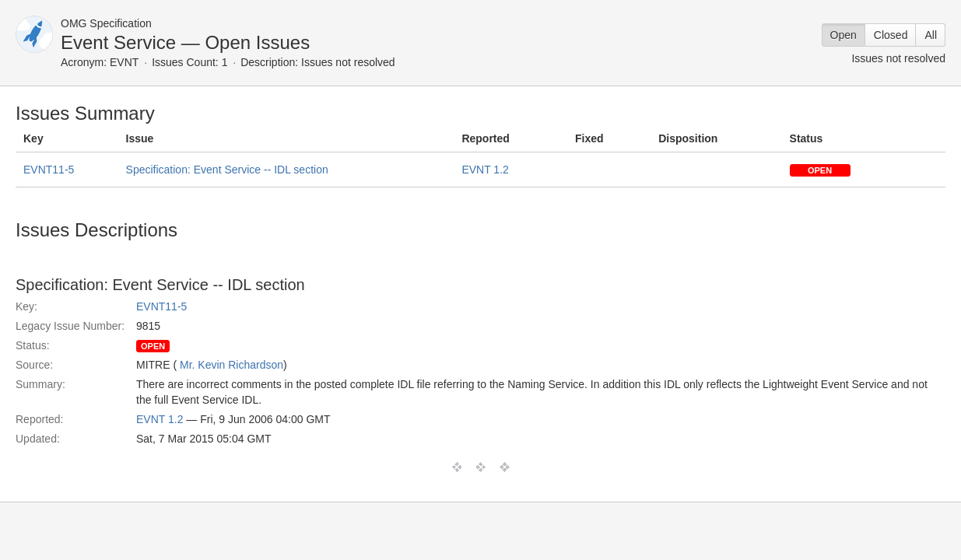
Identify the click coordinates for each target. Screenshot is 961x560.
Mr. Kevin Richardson (231, 365)
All (931, 35)
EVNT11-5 (49, 170)
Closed (891, 35)
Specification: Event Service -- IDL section (227, 170)
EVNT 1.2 (485, 170)
